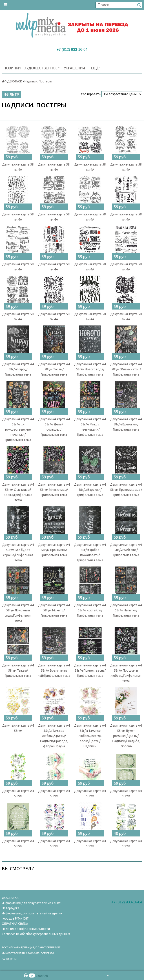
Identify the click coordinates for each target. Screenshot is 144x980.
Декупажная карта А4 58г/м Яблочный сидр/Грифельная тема (18, 613)
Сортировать (91, 94)
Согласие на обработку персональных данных (36, 934)
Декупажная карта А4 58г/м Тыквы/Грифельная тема (18, 670)
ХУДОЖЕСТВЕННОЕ (42, 68)
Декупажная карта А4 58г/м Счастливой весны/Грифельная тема (18, 492)
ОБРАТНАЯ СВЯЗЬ (15, 924)
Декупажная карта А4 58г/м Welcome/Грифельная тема (126, 550)
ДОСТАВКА (10, 898)
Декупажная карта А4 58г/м (18, 793)
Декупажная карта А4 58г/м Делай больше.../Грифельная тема (54, 427)
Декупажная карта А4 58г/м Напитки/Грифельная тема (126, 610)
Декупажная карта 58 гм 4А (18, 167)
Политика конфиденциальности (26, 929)
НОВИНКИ (12, 68)
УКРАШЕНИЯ (76, 68)
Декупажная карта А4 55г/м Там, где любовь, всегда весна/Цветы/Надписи (90, 736)
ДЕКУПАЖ (15, 81)
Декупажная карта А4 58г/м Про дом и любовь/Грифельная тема (126, 673)
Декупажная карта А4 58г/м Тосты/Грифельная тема (54, 369)
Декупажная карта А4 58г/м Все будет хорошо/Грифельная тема (18, 552)
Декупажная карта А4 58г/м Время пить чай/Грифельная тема (54, 670)
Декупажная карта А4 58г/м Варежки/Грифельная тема (90, 490)
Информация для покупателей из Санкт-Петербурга (32, 906)
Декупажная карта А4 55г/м (18, 728)
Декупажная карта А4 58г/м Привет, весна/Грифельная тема (90, 670)
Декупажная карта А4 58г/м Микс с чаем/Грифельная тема (54, 490)
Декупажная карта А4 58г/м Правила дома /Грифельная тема (126, 490)
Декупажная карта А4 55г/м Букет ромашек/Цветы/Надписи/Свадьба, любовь (126, 736)
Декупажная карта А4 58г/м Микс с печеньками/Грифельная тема (90, 427)
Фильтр (11, 95)
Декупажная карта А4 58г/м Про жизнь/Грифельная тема (54, 550)
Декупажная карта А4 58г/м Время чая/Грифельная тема (126, 424)
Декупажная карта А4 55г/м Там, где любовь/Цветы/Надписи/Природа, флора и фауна (54, 736)
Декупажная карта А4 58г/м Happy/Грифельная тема (18, 369)
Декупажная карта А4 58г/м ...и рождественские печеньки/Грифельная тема (18, 429)
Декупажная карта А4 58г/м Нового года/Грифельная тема (90, 369)
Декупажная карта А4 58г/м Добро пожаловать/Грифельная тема (90, 552)
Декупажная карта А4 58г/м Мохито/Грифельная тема (54, 610)
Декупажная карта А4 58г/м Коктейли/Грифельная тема (90, 610)
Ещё (96, 68)
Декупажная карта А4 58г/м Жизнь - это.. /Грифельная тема (126, 369)
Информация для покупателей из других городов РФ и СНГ (32, 916)
